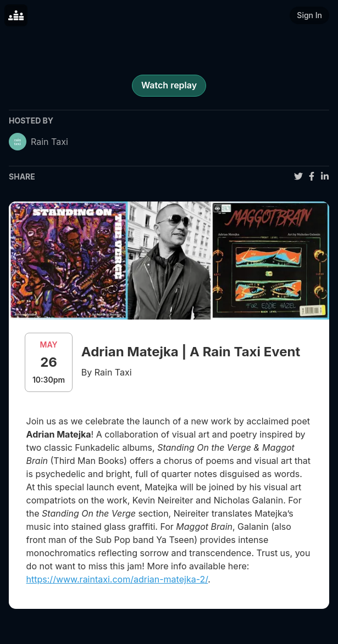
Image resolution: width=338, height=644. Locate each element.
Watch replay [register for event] (169, 85)
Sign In (309, 15)
